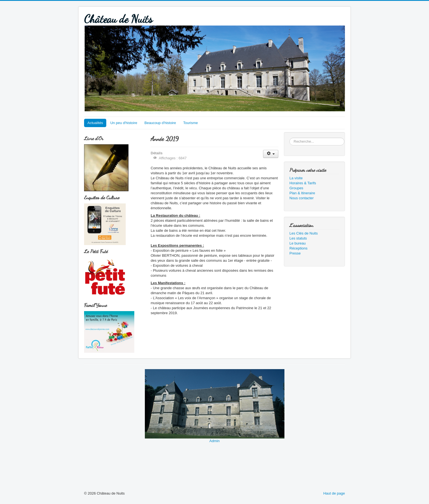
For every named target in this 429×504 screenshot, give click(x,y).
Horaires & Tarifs (303, 183)
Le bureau (298, 243)
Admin (215, 441)
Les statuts (298, 238)
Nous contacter (301, 198)
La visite (296, 178)
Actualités (95, 123)
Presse (295, 253)
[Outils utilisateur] (271, 154)
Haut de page (334, 493)
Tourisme (190, 123)
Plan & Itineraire (302, 193)
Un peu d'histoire (124, 123)
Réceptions (298, 248)
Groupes (296, 188)
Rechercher (290, 138)
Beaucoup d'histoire (160, 123)
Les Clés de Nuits (304, 233)
